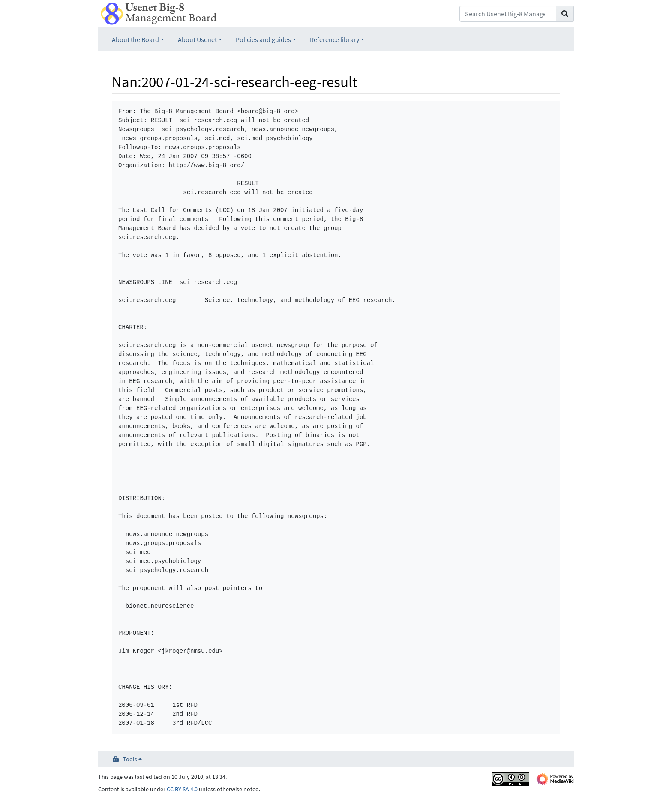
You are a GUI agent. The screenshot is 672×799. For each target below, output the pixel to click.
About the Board (135, 39)
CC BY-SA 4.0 (182, 789)
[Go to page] (565, 14)
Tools (130, 759)
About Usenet (197, 39)
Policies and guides (263, 39)
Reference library (334, 39)
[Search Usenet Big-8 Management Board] (508, 14)
